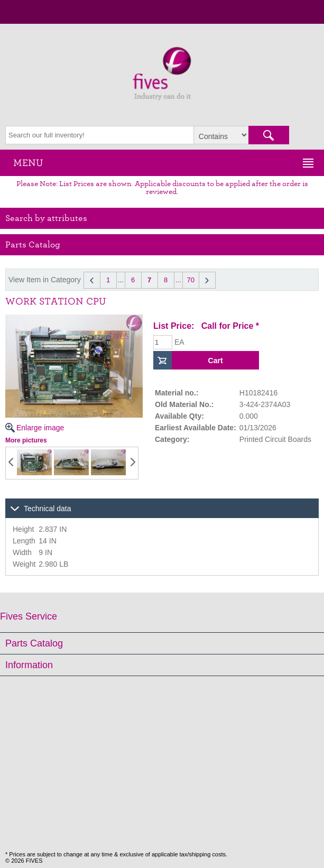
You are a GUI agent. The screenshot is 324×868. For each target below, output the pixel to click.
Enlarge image (74, 373)
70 (190, 280)
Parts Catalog (34, 643)
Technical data (48, 509)
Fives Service (29, 616)
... (121, 280)
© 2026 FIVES (24, 861)
